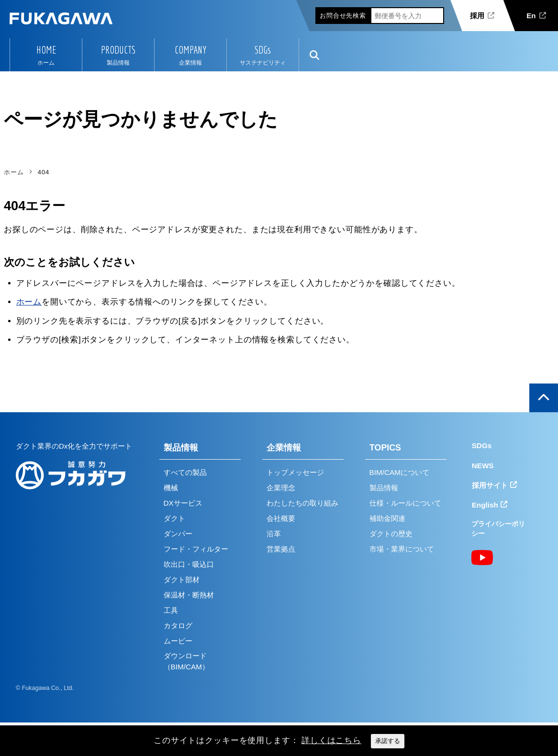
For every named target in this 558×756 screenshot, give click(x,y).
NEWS (483, 466)
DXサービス (183, 503)
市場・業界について (402, 549)
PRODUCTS (118, 50)
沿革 (274, 534)
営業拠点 (281, 549)
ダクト (174, 518)
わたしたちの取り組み (302, 503)
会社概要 (281, 518)
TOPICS (385, 448)
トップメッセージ (295, 472)
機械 (171, 488)
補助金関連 (387, 518)
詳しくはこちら (331, 740)
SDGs (263, 50)
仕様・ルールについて (405, 503)
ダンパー (178, 534)
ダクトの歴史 (391, 534)
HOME (46, 50)
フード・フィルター (196, 549)
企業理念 (281, 488)
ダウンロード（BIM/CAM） (186, 661)
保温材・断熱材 (189, 595)
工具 (171, 610)
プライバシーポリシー (498, 529)
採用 (477, 16)
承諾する (388, 741)
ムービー (178, 641)
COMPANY (190, 50)
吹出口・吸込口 (189, 564)
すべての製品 (185, 472)
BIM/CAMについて (399, 472)
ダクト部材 (182, 580)
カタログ (178, 626)
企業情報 (284, 448)
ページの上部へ (544, 398)
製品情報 (181, 448)
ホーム (29, 302)
